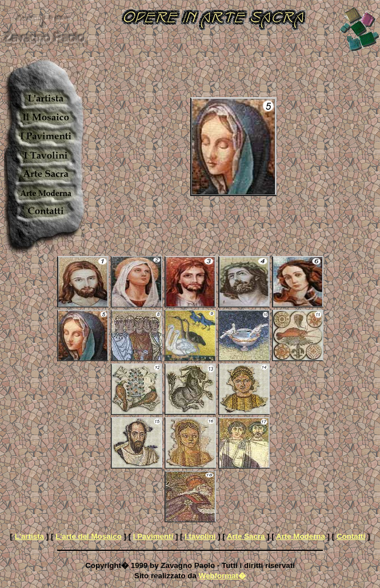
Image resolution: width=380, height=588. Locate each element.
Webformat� (222, 576)
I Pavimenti (153, 536)
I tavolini (200, 536)
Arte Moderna (301, 536)
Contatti (351, 536)
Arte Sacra (246, 536)
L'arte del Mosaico (89, 536)
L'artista (29, 536)
